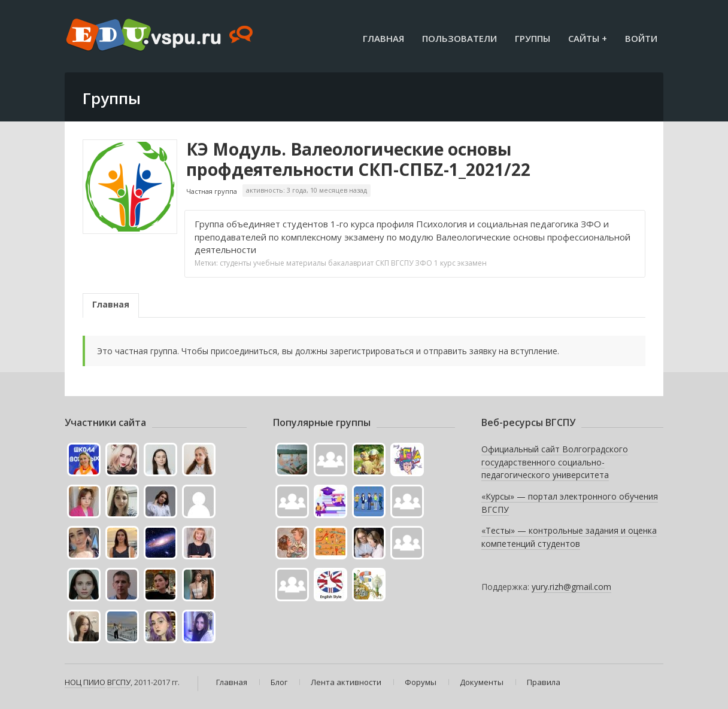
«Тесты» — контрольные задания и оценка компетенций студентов (569, 537)
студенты (236, 263)
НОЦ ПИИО (85, 682)
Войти (641, 38)
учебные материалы (290, 263)
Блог (279, 682)
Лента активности (346, 682)
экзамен (472, 263)
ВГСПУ (402, 263)
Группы (533, 38)
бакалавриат (351, 263)
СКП (382, 263)
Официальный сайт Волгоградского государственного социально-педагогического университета (555, 462)
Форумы (421, 682)
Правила (544, 682)
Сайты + (588, 38)
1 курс (445, 263)
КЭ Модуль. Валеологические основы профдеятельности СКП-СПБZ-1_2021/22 (358, 159)
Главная (383, 38)
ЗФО (424, 263)
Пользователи (459, 38)
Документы (482, 682)
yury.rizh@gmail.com (571, 587)
